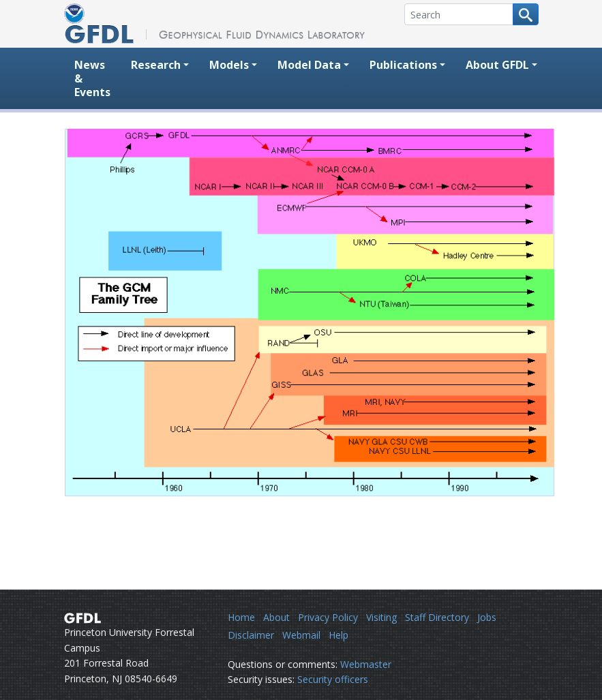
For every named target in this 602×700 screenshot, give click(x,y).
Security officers (333, 679)
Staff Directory (437, 617)
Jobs (487, 617)
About (276, 617)
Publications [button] (403, 65)
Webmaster (366, 664)
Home (241, 617)
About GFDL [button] (497, 65)
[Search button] (526, 14)
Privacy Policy (328, 617)
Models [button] (229, 65)
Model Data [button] (309, 65)
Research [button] (156, 65)
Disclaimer (251, 635)
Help (338, 635)
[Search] (459, 14)
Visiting (381, 617)
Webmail (301, 635)
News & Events (92, 78)
